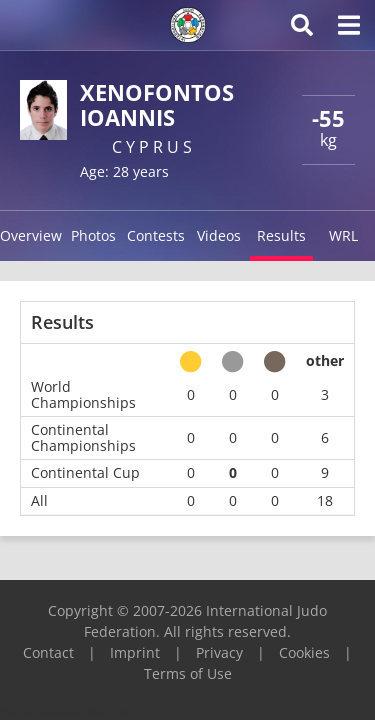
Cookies (304, 652)
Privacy (219, 652)
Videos (219, 235)
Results (281, 235)
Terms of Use (188, 673)
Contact (48, 652)
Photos (93, 235)
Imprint (135, 652)
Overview (31, 235)
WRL (343, 235)
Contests (156, 235)
